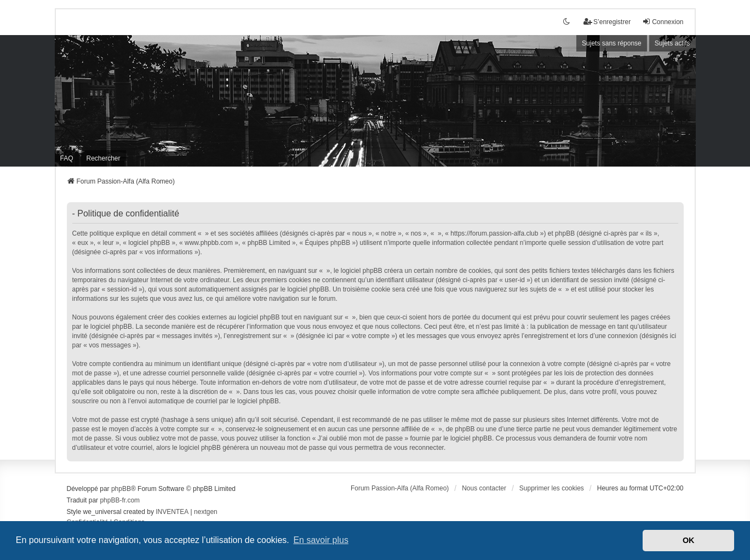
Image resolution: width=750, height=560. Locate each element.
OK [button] (689, 540)
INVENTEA (172, 512)
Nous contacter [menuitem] (484, 488)
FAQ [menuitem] (67, 158)
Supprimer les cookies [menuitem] (552, 488)
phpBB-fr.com (120, 500)
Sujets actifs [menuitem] (672, 43)
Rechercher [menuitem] (104, 158)
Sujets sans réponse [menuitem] (612, 43)
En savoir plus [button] (321, 540)
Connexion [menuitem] (663, 22)
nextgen (206, 512)
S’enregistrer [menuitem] (607, 22)
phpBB (121, 489)
